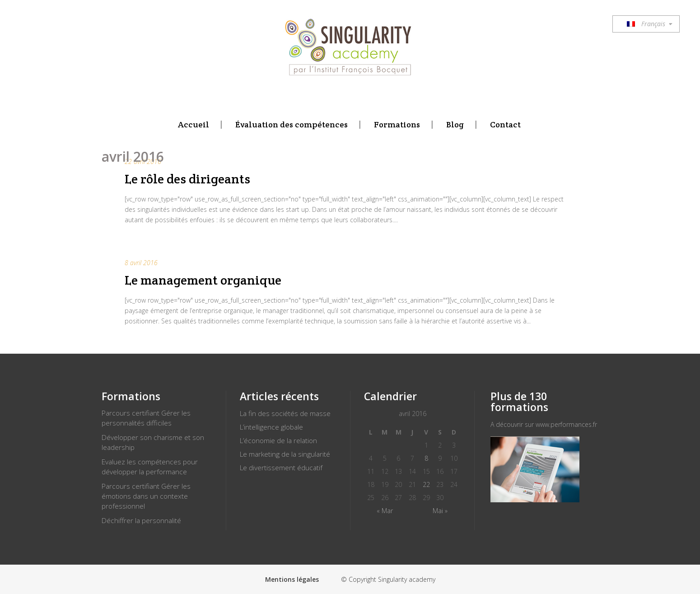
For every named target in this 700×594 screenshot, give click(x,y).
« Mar (385, 511)
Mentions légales (292, 579)
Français (646, 24)
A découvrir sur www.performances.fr (544, 424)
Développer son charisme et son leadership (153, 442)
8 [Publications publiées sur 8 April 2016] (426, 458)
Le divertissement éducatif (281, 468)
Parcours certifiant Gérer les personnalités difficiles (146, 418)
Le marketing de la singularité (285, 454)
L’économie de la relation (278, 441)
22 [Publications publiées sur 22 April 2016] (426, 484)
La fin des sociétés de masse (285, 414)
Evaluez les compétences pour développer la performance (150, 467)
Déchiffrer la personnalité (141, 521)
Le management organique (203, 280)
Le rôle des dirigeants (187, 179)
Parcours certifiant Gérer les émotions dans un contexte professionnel (146, 496)
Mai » (440, 511)
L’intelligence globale (271, 427)
